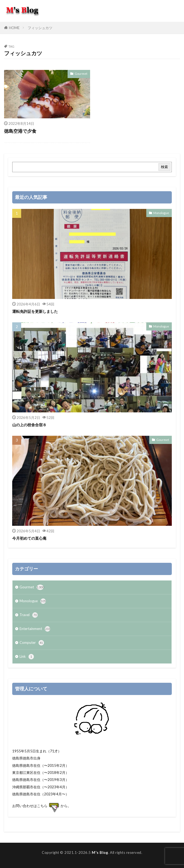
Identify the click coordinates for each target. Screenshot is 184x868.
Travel (29, 615)
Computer (32, 643)
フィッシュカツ (40, 28)
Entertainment (35, 629)
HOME (14, 28)
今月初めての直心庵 (29, 538)
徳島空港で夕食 (20, 131)
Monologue (161, 213)
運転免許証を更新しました (35, 311)
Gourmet (81, 74)
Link (27, 657)
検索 (164, 167)
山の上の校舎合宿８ (29, 425)
